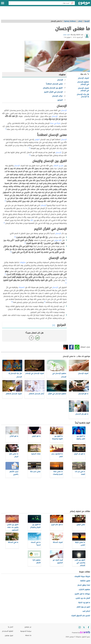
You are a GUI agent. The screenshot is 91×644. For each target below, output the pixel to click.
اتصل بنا (11, 627)
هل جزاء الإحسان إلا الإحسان (83, 95)
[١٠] (66, 283)
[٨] (5, 274)
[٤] (5, 201)
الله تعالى (58, 240)
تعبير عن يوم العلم (83, 607)
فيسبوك (71, 347)
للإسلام (43, 205)
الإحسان (64, 110)
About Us (28, 635)
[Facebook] (88, 627)
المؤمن (37, 139)
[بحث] (72, 3)
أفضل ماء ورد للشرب (83, 598)
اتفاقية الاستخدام (8, 631)
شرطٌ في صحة (55, 123)
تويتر (66, 347)
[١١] (45, 302)
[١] (6, 129)
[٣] (30, 155)
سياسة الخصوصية (26, 631)
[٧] (11, 252)
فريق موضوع (9, 635)
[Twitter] (84, 627)
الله (32, 220)
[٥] (15, 237)
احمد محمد (66, 35)
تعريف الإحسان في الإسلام (83, 89)
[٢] (30, 148)
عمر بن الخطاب (58, 166)
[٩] (66, 280)
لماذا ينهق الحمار (84, 585)
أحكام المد (86, 611)
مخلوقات (23, 262)
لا (31, 338)
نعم (37, 338)
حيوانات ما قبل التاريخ (82, 594)
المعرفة (22, 287)
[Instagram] (80, 627)
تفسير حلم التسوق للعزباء (81, 616)
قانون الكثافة (85, 581)
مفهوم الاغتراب (84, 589)
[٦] (25, 243)
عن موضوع (28, 627)
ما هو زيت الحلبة (84, 603)
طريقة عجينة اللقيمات (82, 576)
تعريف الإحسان (83, 78)
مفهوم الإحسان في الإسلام (83, 83)
